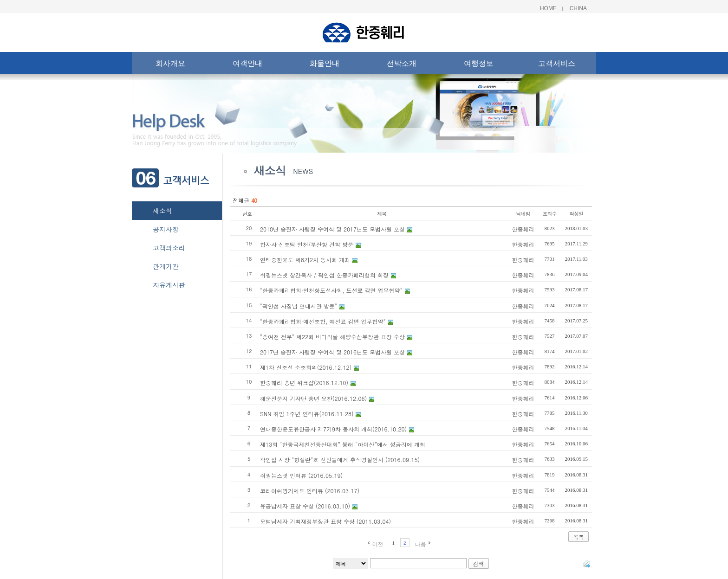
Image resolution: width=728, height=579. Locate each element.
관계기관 (166, 266)
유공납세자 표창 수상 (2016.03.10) (305, 506)
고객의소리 (169, 248)
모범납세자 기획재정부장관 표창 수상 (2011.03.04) (325, 521)
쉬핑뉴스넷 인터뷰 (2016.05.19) (301, 475)
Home (548, 8)
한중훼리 (523, 229)
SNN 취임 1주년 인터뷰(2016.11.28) (307, 414)
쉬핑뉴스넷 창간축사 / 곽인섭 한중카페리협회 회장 (324, 275)
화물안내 (325, 65)
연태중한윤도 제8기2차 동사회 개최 (305, 260)
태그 (586, 564)
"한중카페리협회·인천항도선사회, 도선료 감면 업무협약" (331, 290)
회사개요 (170, 65)
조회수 (550, 214)
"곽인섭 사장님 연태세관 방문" (299, 306)
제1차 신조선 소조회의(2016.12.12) (306, 367)
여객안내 (247, 65)
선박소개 (402, 65)
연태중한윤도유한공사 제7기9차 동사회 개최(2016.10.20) (333, 429)
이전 (377, 544)
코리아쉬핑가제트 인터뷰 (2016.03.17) (310, 491)
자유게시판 (169, 285)
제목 (382, 214)
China (578, 8)
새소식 (162, 211)
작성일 (576, 214)
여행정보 (479, 65)
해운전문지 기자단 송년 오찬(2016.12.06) (313, 398)
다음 (421, 544)
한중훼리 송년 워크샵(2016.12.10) (304, 383)
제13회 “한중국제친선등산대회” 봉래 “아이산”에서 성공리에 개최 (343, 444)
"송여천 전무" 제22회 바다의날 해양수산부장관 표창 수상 (332, 337)
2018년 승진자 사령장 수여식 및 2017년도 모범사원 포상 (332, 229)
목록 (578, 537)
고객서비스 (557, 65)
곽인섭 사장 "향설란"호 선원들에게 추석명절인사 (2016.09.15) (340, 460)
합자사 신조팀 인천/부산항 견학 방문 (307, 244)
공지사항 (166, 229)
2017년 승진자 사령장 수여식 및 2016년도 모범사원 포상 (332, 352)
